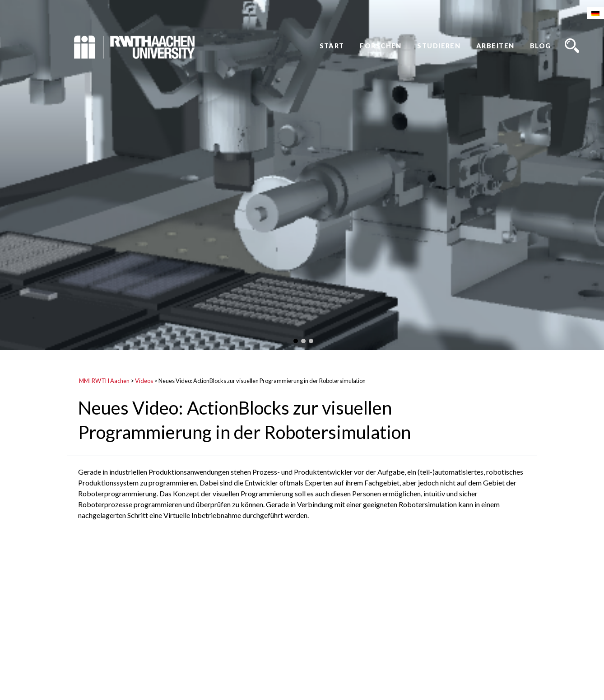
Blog (541, 46)
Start (332, 46)
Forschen (381, 46)
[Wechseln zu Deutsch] (595, 13)
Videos (144, 381)
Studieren (439, 46)
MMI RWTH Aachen (104, 381)
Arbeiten (495, 46)
